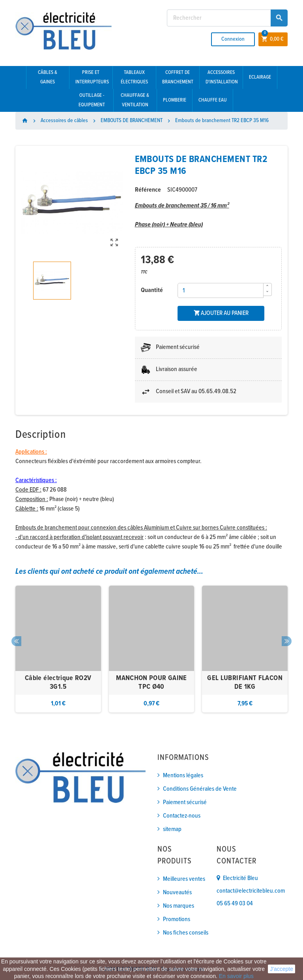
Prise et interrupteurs (92, 77)
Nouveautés (177, 892)
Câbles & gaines (48, 77)
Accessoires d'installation (222, 77)
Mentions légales (183, 776)
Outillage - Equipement (92, 100)
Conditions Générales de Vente (200, 789)
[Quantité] (221, 290)
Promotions (177, 919)
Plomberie (175, 100)
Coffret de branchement (178, 77)
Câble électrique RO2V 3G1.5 (58, 683)
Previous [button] (16, 641)
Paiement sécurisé (185, 802)
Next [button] (287, 641)
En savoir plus (236, 976)
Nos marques (179, 906)
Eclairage (260, 77)
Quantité (152, 290)
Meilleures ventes (184, 879)
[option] (58, 649)
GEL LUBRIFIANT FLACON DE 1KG (245, 683)
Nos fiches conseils (186, 933)
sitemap (172, 829)
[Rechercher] (227, 18)
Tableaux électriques (134, 77)
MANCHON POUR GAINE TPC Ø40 (151, 683)
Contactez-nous (182, 816)
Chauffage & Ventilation (135, 100)
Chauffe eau (213, 100)
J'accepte (281, 969)
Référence (148, 190)
